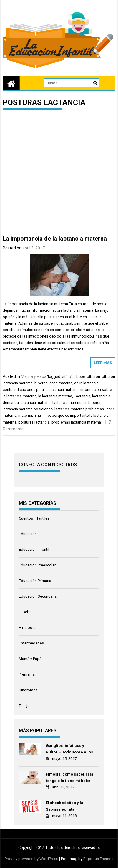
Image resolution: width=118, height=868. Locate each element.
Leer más (103, 363)
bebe (81, 377)
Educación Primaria (35, 581)
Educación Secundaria (38, 596)
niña (37, 415)
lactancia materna (36, 402)
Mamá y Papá (34, 376)
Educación (28, 534)
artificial (68, 377)
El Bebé (25, 612)
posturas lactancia (34, 422)
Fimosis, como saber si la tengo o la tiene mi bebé (70, 777)
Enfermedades (31, 643)
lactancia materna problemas (79, 409)
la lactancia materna (55, 396)
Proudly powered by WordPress (31, 859)
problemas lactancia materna (76, 422)
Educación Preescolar (37, 565)
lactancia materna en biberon (77, 402)
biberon (93, 377)
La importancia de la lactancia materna (55, 239)
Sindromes (28, 690)
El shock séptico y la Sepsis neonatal (65, 806)
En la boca (28, 628)
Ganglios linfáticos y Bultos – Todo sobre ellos (69, 749)
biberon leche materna (53, 383)
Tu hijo (24, 706)
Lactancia (82, 396)
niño (46, 415)
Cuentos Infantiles (34, 518)
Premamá (27, 674)
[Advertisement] (59, 174)
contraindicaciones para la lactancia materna (41, 390)
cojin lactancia (86, 383)
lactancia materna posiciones (28, 409)
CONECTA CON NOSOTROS (48, 465)
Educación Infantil (34, 549)
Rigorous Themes (98, 859)
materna (25, 415)
